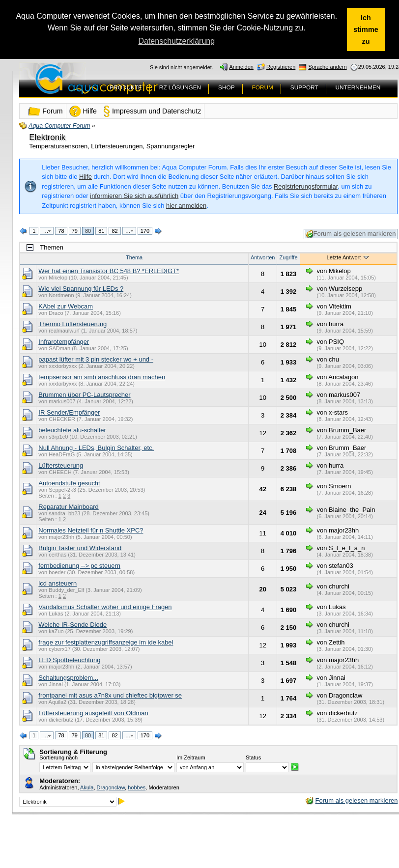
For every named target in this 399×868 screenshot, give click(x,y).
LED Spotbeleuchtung (69, 660)
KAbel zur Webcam (66, 306)
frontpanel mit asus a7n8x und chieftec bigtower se (110, 695)
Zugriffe (288, 257)
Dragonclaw (111, 787)
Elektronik (47, 137)
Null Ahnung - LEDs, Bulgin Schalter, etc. (96, 448)
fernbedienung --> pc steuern (79, 566)
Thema (134, 257)
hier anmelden (186, 206)
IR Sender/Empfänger (69, 412)
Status (253, 757)
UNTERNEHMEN (358, 87)
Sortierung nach (58, 757)
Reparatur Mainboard (68, 507)
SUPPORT (304, 87)
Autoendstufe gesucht (69, 483)
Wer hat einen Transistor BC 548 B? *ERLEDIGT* (109, 271)
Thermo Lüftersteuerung (72, 324)
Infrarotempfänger (64, 342)
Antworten (263, 257)
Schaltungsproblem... (68, 678)
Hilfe (85, 177)
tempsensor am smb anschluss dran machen (102, 377)
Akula (87, 787)
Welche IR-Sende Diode (72, 625)
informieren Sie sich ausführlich (134, 196)
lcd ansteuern (57, 583)
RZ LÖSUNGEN (180, 87)
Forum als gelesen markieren (351, 234)
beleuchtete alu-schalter (72, 430)
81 (101, 231)
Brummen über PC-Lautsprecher (84, 395)
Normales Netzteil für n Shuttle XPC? (91, 530)
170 (145, 231)
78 (61, 231)
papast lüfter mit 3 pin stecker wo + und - (96, 359)
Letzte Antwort (349, 257)
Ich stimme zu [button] (366, 29)
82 (114, 231)
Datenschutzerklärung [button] (176, 41)
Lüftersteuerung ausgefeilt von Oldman (93, 713)
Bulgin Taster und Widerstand (80, 548)
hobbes (137, 787)
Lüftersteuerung (61, 465)
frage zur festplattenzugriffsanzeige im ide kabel (106, 642)
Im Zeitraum (191, 757)
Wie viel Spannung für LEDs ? (81, 289)
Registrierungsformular (306, 186)
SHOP (226, 87)
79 (75, 231)
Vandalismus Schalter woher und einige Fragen (105, 607)
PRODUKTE (126, 87)
